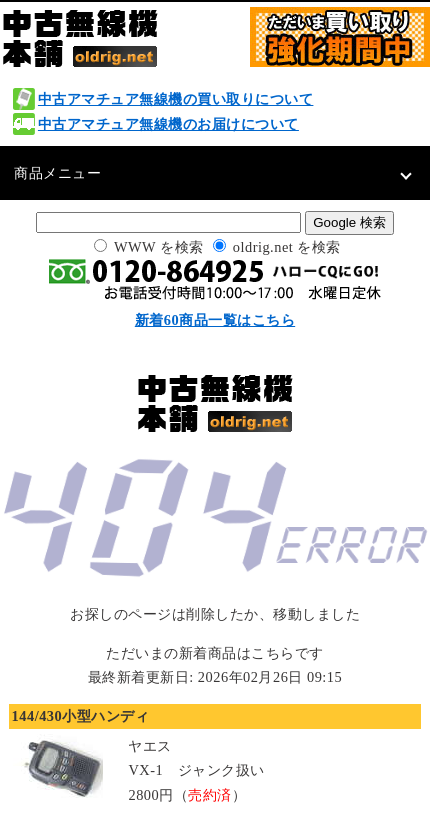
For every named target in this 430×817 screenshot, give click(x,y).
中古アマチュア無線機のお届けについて (168, 124)
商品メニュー (57, 173)
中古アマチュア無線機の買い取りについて (176, 99)
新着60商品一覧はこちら (215, 320)
